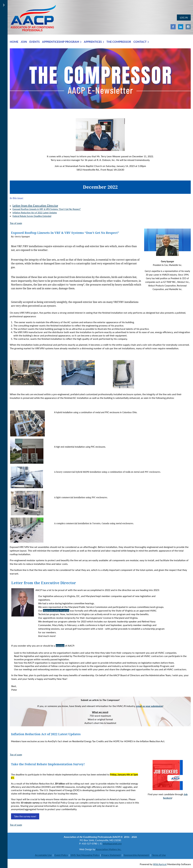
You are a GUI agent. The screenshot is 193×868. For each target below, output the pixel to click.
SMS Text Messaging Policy (85, 855)
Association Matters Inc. (109, 849)
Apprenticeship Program (56, 611)
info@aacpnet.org (112, 843)
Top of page (16, 223)
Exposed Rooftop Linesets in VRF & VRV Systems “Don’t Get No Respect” (47, 209)
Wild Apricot (160, 864)
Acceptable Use (43, 855)
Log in (184, 17)
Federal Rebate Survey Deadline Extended (32, 216)
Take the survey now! (25, 816)
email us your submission (149, 706)
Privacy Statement (111, 855)
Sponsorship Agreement (136, 855)
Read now (171, 741)
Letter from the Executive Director (35, 205)
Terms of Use (159, 855)
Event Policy (61, 855)
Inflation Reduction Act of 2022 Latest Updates (35, 213)
